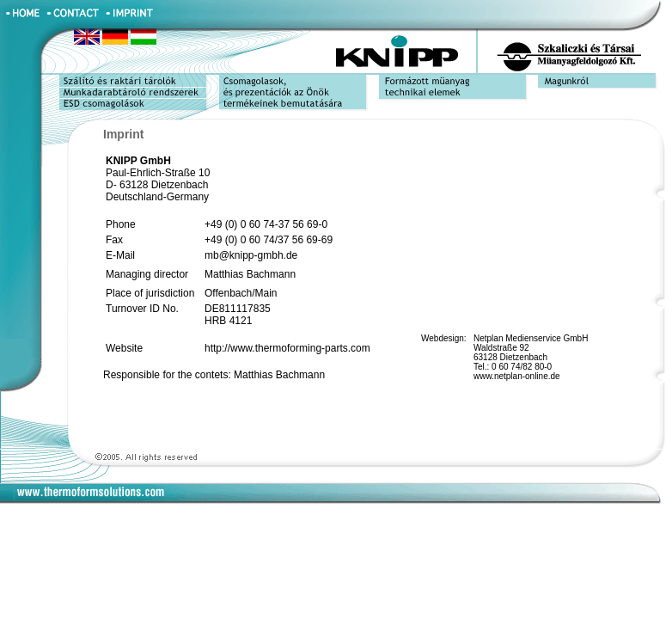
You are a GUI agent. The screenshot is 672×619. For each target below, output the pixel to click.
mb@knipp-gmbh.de (251, 255)
